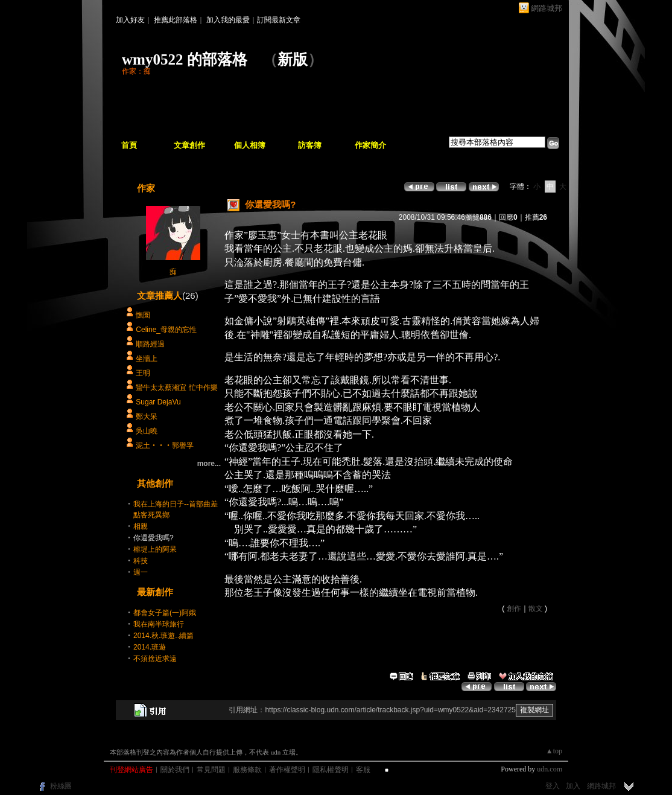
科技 (141, 561)
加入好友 (130, 20)
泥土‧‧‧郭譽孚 (165, 445)
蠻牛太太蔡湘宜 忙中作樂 (176, 388)
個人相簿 (250, 145)
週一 (141, 572)
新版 (293, 59)
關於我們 (175, 770)
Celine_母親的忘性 (166, 330)
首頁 (129, 145)
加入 (573, 786)
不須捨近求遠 (155, 659)
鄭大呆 (147, 417)
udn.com (550, 769)
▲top (554, 751)
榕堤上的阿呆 (155, 549)
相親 (141, 526)
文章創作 (189, 145)
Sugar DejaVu (158, 402)
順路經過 (150, 344)
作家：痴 (136, 71)
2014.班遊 (150, 647)
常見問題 (211, 770)
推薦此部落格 (176, 20)
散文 (536, 608)
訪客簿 (310, 145)
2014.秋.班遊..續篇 (163, 636)
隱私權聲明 (331, 770)
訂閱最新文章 (279, 20)
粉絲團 (61, 786)
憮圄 (143, 315)
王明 (143, 373)
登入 (553, 786)
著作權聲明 (287, 770)
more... (209, 464)
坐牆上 (147, 359)
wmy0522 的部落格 (185, 59)
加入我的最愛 (228, 20)
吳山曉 (147, 431)
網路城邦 (547, 8)
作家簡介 (370, 145)
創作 (514, 608)
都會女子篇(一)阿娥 (165, 613)
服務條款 (247, 770)
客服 (363, 770)
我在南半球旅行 (159, 624)
